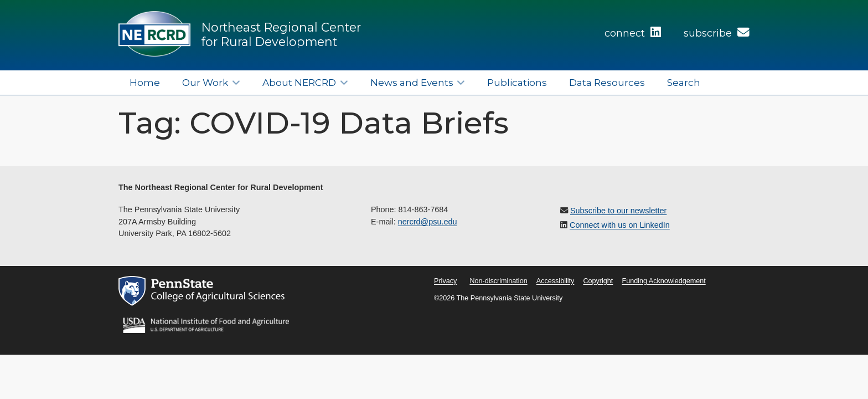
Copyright (598, 281)
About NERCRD (299, 82)
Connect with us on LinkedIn (620, 225)
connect (633, 33)
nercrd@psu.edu (428, 222)
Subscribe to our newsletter (618, 211)
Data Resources (607, 82)
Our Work (205, 82)
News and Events (412, 82)
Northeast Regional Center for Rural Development (281, 34)
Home (145, 82)
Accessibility (556, 281)
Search (684, 82)
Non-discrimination (498, 281)
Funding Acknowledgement (663, 281)
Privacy (445, 281)
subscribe (717, 33)
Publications (517, 82)
